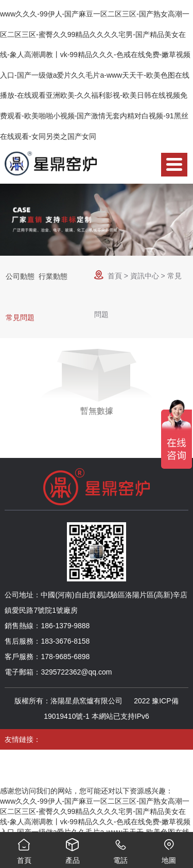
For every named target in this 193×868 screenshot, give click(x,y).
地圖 (169, 848)
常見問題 (20, 317)
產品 (73, 848)
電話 (121, 848)
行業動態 (53, 276)
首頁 (115, 276)
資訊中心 (145, 276)
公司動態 (20, 276)
